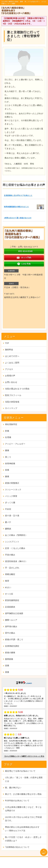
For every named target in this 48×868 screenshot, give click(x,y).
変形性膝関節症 (12, 600)
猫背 (7, 581)
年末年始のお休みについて (17, 801)
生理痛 (8, 437)
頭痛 (7, 666)
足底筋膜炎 (10, 607)
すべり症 (9, 594)
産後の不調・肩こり (14, 639)
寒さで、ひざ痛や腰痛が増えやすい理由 (23, 794)
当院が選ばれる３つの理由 (17, 389)
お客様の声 (10, 376)
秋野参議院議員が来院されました (16, 207)
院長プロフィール (13, 395)
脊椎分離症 (10, 574)
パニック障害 (11, 496)
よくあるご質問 (12, 363)
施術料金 (9, 350)
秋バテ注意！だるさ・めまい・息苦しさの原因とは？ (23, 839)
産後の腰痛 (10, 653)
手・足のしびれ (12, 568)
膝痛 (7, 476)
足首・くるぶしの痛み (15, 548)
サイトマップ (11, 408)
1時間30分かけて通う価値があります (18, 218)
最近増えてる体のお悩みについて (20, 771)
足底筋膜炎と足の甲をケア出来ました (18, 195)
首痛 (7, 470)
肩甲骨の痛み (11, 627)
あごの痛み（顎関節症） (16, 535)
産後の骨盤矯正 (12, 483)
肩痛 (7, 672)
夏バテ (8, 522)
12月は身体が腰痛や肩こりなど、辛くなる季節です (23, 809)
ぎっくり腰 (10, 503)
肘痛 (7, 431)
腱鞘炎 (8, 529)
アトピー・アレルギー (15, 444)
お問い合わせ (11, 382)
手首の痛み (10, 555)
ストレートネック (13, 490)
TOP (7, 343)
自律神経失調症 (12, 646)
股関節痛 (9, 659)
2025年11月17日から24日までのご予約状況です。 (24, 819)
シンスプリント (12, 542)
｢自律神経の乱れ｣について (17, 847)
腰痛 (7, 450)
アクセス (9, 369)
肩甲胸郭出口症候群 (14, 613)
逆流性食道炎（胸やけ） (16, 561)
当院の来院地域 (12, 402)
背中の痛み (10, 633)
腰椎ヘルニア (11, 620)
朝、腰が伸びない (13, 788)
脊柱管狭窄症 (11, 424)
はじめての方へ (12, 356)
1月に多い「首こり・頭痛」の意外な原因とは (24, 779)
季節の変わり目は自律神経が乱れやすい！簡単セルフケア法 (22, 829)
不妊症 (8, 509)
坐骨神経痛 (10, 464)
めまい (8, 587)
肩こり (8, 457)
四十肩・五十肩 (12, 516)
